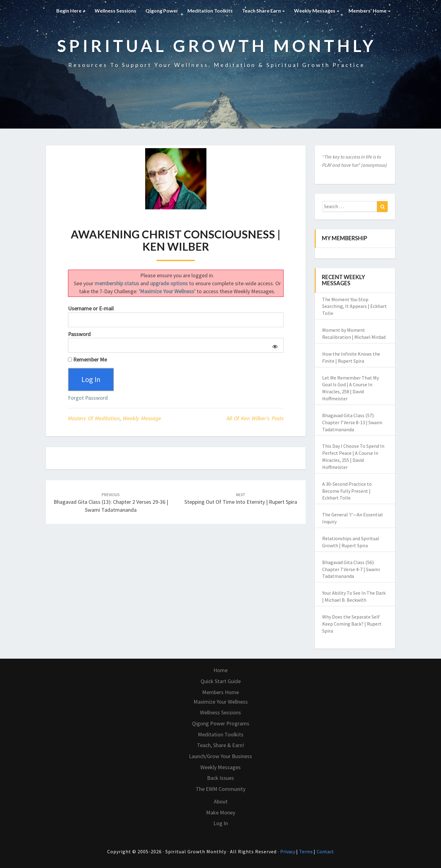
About (221, 801)
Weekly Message (142, 418)
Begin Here (71, 11)
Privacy (288, 851)
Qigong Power (162, 11)
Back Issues (221, 778)
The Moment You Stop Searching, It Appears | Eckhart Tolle (354, 306)
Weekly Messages (317, 11)
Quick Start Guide (221, 681)
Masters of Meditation (94, 418)
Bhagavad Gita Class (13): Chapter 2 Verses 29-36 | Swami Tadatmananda (111, 503)
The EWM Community (221, 789)
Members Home (221, 692)
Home (221, 670)
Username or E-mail (91, 308)
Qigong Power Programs (221, 723)
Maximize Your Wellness (221, 702)
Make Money (221, 812)
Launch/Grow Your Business (221, 756)
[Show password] (274, 345)
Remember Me (87, 359)
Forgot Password (88, 398)
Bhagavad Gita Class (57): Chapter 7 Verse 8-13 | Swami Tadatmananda (352, 422)
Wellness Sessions (115, 11)
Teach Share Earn (263, 11)
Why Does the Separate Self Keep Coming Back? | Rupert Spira (352, 624)
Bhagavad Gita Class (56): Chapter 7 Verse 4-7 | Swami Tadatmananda (351, 569)
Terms (306, 851)
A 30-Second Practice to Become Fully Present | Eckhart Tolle (347, 491)
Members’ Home (369, 11)
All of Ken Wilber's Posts (255, 418)
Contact (325, 851)
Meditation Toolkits (210, 11)
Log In (221, 823)
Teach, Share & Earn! (221, 745)
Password (79, 334)
